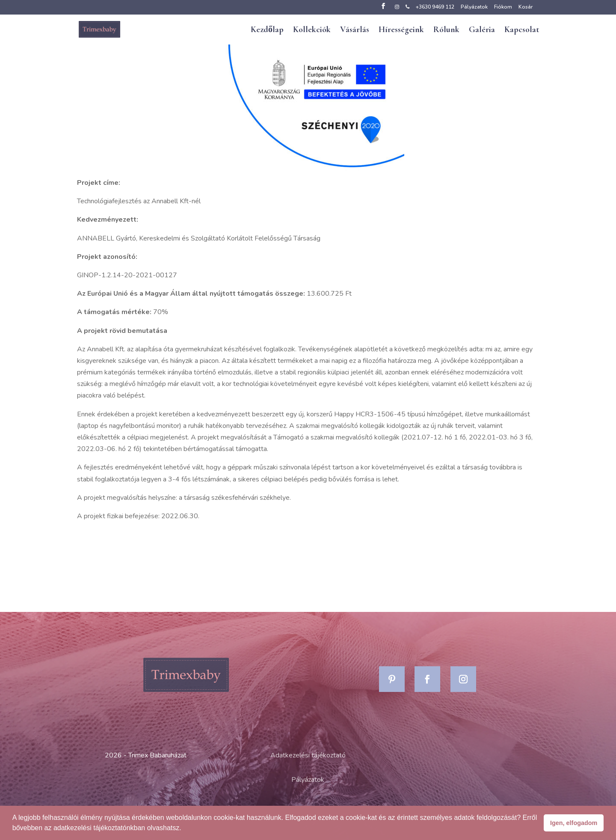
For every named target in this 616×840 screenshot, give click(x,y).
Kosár (526, 7)
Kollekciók (312, 31)
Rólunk (446, 31)
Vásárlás (355, 31)
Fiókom (503, 7)
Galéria (482, 31)
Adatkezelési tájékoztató (308, 755)
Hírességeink (401, 31)
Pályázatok (474, 7)
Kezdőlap (267, 31)
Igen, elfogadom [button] (574, 823)
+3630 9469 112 (435, 7)
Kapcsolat (522, 31)
